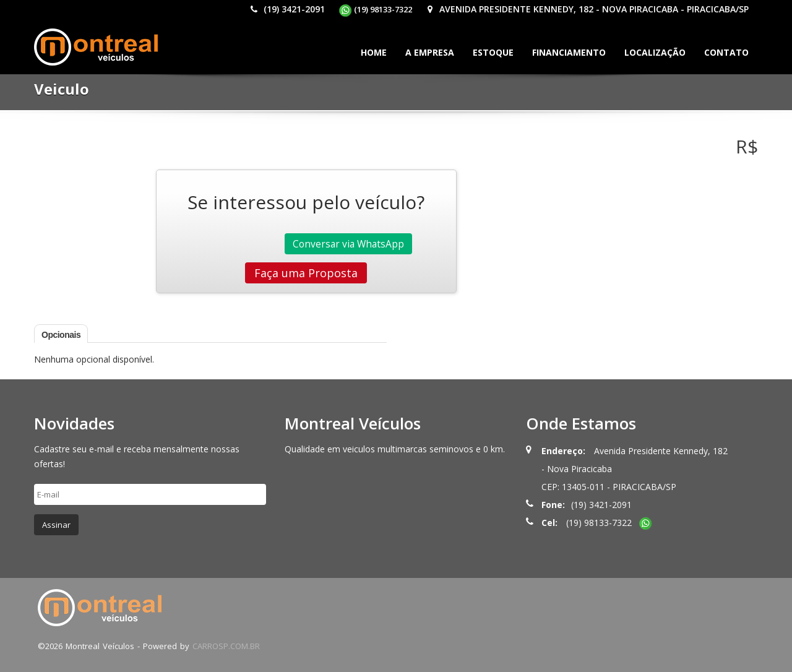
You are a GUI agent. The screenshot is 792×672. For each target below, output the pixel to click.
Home (374, 52)
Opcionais (61, 335)
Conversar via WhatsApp (348, 244)
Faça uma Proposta (306, 273)
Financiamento (569, 52)
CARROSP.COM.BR (226, 646)
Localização (655, 52)
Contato (726, 52)
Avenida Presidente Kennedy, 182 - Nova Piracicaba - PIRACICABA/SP (587, 9)
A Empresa (430, 52)
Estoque (493, 52)
